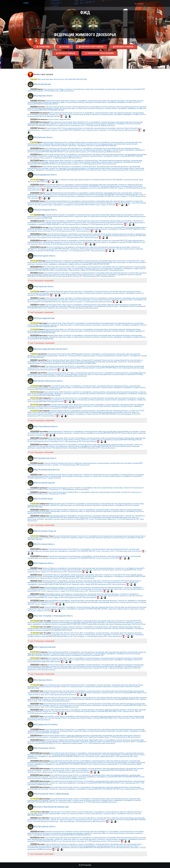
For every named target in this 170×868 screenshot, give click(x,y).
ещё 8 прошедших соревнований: (42, 281)
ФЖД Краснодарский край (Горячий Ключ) (51, 349)
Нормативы (43, 47)
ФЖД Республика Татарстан (45, 531)
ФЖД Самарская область (44, 563)
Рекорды (64, 47)
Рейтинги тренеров (123, 47)
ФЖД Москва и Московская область (48, 381)
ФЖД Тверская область (43, 680)
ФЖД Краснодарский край (44, 318)
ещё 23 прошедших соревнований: (42, 641)
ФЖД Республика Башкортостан (47, 470)
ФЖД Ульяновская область (44, 748)
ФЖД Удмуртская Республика (45, 724)
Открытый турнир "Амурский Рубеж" (59, 119)
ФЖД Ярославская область (45, 826)
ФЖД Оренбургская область (45, 458)
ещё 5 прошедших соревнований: (42, 312)
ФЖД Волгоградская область (45, 210)
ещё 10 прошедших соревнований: (42, 343)
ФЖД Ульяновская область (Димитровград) (51, 794)
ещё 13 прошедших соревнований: (42, 674)
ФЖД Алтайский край (42, 84)
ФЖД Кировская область (44, 286)
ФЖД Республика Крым (43, 499)
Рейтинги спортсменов (91, 47)
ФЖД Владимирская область (45, 175)
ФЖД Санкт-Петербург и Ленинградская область (53, 616)
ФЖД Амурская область (43, 96)
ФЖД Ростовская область (44, 544)
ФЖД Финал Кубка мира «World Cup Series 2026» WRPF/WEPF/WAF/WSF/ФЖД (62, 79)
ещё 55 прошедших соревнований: (42, 420)
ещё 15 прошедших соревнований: (42, 525)
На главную (139, 4)
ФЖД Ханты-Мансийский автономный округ (51, 807)
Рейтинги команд (66, 53)
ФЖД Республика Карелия (44, 483)
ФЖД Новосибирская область (46, 426)
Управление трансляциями (99, 53)
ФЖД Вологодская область (44, 256)
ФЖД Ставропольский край (45, 647)
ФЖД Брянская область (43, 137)
